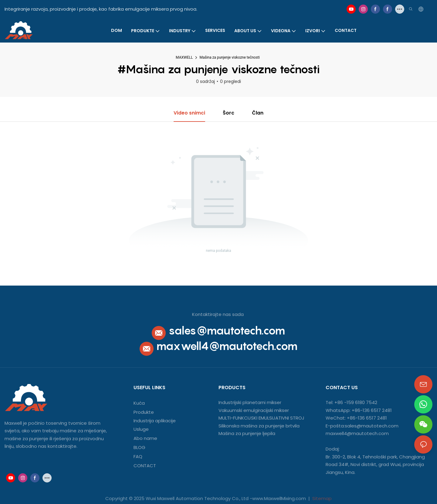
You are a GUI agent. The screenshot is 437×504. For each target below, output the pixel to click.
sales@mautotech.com (227, 330)
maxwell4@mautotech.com (227, 346)
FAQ (138, 456)
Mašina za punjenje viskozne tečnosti (230, 57)
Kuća (139, 403)
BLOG (139, 447)
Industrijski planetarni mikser (250, 403)
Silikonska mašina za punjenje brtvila (259, 426)
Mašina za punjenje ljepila (247, 434)
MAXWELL (184, 57)
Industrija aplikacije (155, 421)
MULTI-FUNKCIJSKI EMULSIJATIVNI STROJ (261, 418)
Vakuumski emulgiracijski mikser (254, 410)
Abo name (145, 438)
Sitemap (321, 498)
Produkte (144, 412)
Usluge (141, 429)
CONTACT (145, 466)
